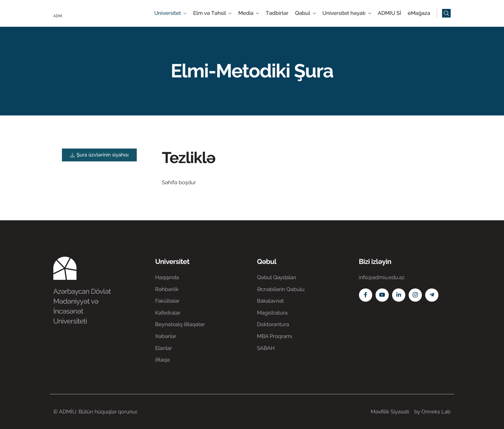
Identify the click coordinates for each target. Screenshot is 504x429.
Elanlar (164, 348)
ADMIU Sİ (389, 13)
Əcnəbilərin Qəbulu (281, 289)
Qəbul (305, 13)
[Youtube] (382, 295)
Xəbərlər (166, 336)
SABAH (266, 348)
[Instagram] (415, 295)
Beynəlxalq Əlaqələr (180, 324)
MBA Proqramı (275, 336)
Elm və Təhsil (212, 13)
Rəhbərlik (167, 289)
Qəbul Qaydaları (277, 277)
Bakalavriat (270, 301)
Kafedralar (168, 313)
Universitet (171, 13)
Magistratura (272, 313)
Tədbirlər (277, 13)
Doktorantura (273, 324)
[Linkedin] (399, 295)
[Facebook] (366, 295)
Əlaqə (163, 360)
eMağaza (419, 13)
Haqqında (167, 277)
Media (249, 13)
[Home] (73, 13)
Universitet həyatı (347, 13)
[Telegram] (432, 295)
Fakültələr (168, 301)
